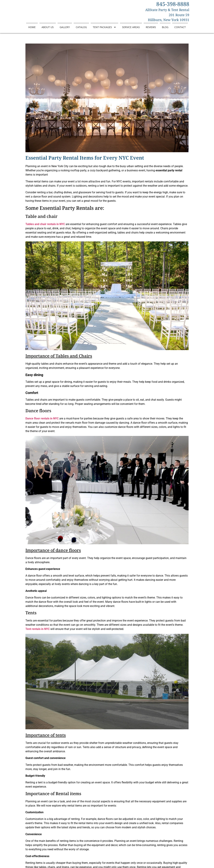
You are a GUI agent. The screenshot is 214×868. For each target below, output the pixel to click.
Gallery (65, 30)
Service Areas (131, 30)
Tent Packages (104, 30)
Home (32, 30)
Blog (165, 30)
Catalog (81, 30)
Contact (180, 30)
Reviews (151, 30)
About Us (48, 30)
